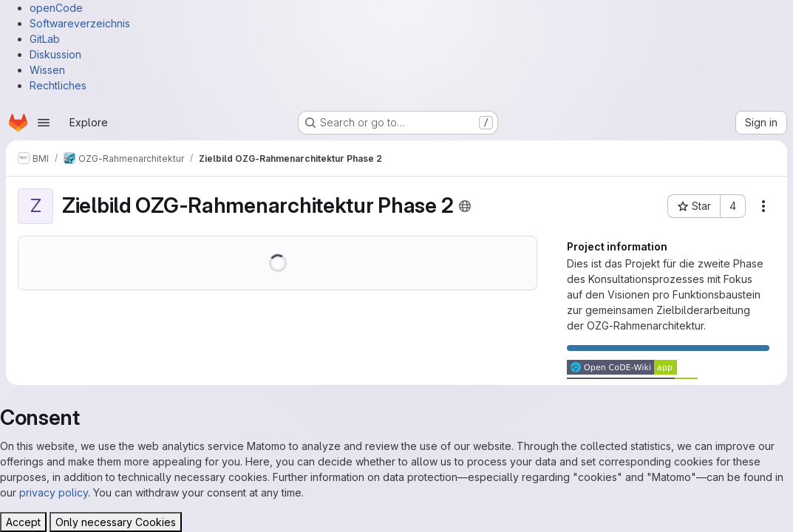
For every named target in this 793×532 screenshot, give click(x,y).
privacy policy (54, 492)
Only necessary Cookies (116, 522)
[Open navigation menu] (44, 123)
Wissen (47, 70)
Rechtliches (58, 85)
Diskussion (55, 54)
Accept (23, 522)
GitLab (45, 39)
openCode (56, 8)
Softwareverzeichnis (80, 23)
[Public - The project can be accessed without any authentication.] (465, 206)
